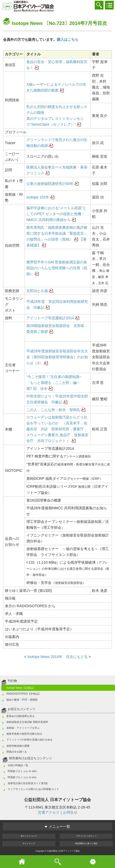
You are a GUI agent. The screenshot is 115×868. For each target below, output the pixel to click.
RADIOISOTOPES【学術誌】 (24, 694)
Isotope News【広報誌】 (21, 688)
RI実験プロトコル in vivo (22, 777)
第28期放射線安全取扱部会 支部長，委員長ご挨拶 (57, 329)
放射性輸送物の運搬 (18, 746)
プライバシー (86, 836)
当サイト (29, 836)
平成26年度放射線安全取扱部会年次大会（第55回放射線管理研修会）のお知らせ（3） (57, 357)
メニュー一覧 (57, 826)
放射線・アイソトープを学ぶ (23, 728)
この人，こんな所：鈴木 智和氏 (53, 410)
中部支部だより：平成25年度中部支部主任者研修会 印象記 (57, 399)
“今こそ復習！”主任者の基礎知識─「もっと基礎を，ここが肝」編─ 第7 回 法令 (56, 383)
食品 (57, 65)
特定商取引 (86, 844)
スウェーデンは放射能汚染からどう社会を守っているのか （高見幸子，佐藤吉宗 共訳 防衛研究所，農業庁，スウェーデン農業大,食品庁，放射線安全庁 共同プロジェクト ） (57, 429)
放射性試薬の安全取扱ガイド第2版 (28, 783)
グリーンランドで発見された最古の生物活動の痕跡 (57, 143)
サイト (29, 844)
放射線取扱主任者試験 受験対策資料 (27, 722)
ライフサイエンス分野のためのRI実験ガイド (33, 789)
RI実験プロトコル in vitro (22, 771)
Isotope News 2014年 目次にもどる (57, 657)
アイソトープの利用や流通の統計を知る (29, 740)
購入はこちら (68, 39)
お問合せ (70, 812)
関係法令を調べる (17, 752)
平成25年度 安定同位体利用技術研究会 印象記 (57, 305)
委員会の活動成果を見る (20, 716)
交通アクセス (49, 812)
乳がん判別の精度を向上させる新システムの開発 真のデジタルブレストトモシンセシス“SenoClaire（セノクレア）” (57, 116)
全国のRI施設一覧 (18, 765)
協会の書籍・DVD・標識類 (22, 700)
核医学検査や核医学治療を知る (24, 734)
